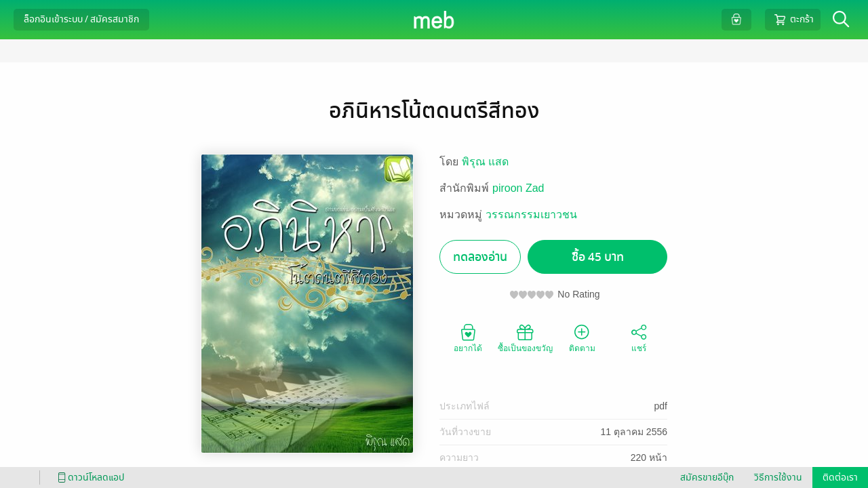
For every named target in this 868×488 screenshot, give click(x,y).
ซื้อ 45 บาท (598, 257)
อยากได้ (468, 338)
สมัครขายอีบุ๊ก (707, 477)
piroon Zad (518, 188)
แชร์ (639, 338)
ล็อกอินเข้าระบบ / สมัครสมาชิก (81, 19)
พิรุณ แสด (485, 162)
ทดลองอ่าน (480, 257)
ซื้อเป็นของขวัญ (525, 338)
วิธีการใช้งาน (778, 477)
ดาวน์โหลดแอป (89, 477)
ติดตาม (582, 338)
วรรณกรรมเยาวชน (531, 215)
